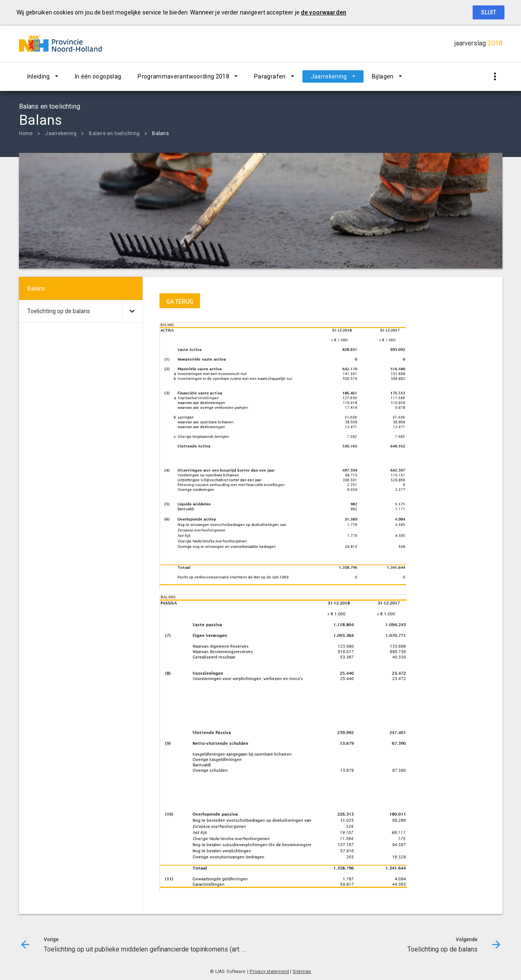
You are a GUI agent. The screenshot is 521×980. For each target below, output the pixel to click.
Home (26, 133)
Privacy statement (269, 972)
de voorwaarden (324, 12)
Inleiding (39, 76)
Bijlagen (383, 76)
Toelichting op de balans (59, 311)
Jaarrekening (329, 76)
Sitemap (302, 972)
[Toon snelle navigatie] (495, 77)
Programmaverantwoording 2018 (183, 76)
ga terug (180, 302)
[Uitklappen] (132, 311)
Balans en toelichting (114, 133)
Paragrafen (270, 76)
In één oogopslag (98, 76)
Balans (160, 133)
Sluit (489, 12)
